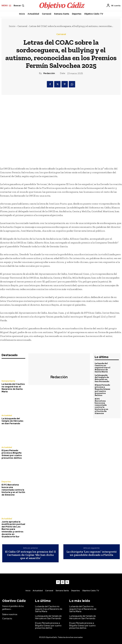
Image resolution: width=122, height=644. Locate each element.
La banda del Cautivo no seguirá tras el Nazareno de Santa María (13, 388)
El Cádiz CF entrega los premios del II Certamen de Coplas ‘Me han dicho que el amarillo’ (30, 555)
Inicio (12, 26)
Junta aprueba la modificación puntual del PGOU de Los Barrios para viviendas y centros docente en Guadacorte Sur (13, 529)
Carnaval (22, 26)
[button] (19, 6)
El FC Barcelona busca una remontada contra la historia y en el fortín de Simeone (13, 490)
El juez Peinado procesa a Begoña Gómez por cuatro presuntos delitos (12, 454)
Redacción (49, 73)
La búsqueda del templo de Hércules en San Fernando (12, 421)
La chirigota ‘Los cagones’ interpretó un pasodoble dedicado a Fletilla (92, 553)
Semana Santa (8, 381)
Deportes (6, 482)
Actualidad (7, 415)
